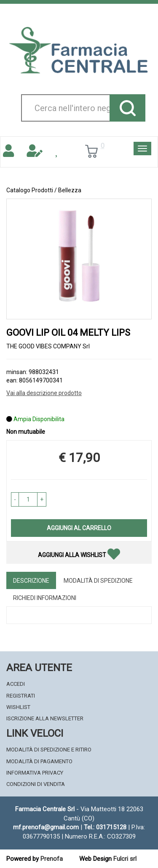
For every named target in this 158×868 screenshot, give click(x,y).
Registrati (21, 696)
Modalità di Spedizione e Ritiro (49, 750)
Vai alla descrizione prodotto (44, 393)
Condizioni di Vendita (36, 784)
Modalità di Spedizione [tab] (98, 581)
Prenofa (52, 859)
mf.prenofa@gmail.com (46, 827)
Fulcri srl (125, 859)
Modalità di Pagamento (39, 761)
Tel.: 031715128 (105, 827)
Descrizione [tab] (31, 581)
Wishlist (18, 707)
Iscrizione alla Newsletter (45, 718)
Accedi (16, 684)
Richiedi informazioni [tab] (45, 598)
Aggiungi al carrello (79, 528)
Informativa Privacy (35, 773)
